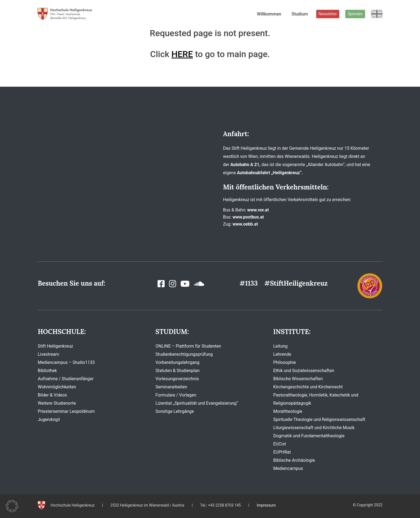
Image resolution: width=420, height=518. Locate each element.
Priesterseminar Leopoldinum (66, 411)
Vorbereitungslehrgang (177, 362)
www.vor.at (258, 210)
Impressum (266, 505)
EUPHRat (282, 452)
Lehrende (282, 354)
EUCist (280, 444)
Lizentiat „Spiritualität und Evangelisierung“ (197, 403)
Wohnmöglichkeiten (57, 387)
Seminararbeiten (171, 387)
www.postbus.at (248, 217)
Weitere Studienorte (57, 403)
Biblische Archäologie (294, 460)
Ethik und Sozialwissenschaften (304, 371)
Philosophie (285, 362)
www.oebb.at (245, 224)
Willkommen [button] (269, 14)
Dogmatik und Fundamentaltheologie (309, 436)
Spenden (355, 14)
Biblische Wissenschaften (298, 379)
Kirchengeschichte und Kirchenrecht (308, 387)
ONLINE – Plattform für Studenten (188, 346)
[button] (12, 506)
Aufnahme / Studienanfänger (66, 379)
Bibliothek (47, 371)
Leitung (280, 346)
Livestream (48, 354)
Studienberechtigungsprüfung (184, 354)
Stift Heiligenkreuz (55, 346)
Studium (300, 14)
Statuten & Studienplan (177, 371)
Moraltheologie (288, 411)
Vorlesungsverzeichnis (177, 379)
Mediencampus (288, 468)
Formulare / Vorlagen (176, 395)
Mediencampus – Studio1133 (66, 362)
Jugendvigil (49, 419)
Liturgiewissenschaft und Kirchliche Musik (314, 428)
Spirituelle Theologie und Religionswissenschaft (319, 419)
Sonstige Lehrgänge (175, 411)
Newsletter (328, 14)
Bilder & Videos (52, 395)
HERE (182, 54)
